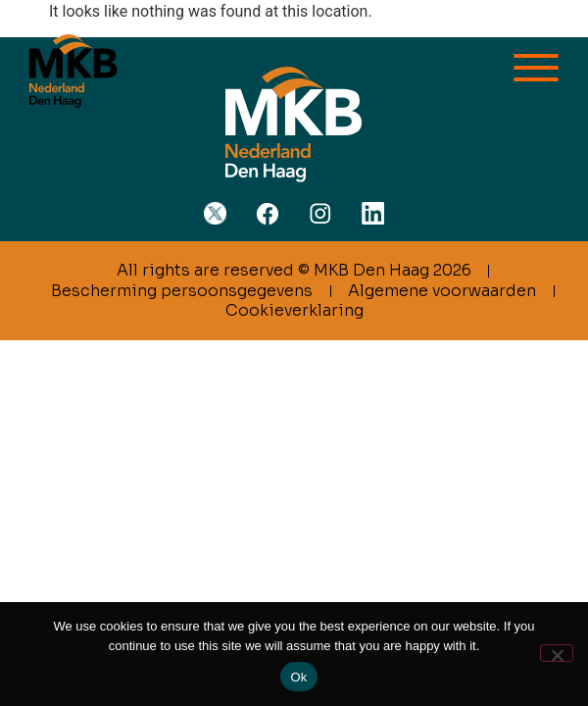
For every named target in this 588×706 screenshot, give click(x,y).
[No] (557, 653)
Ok (298, 677)
